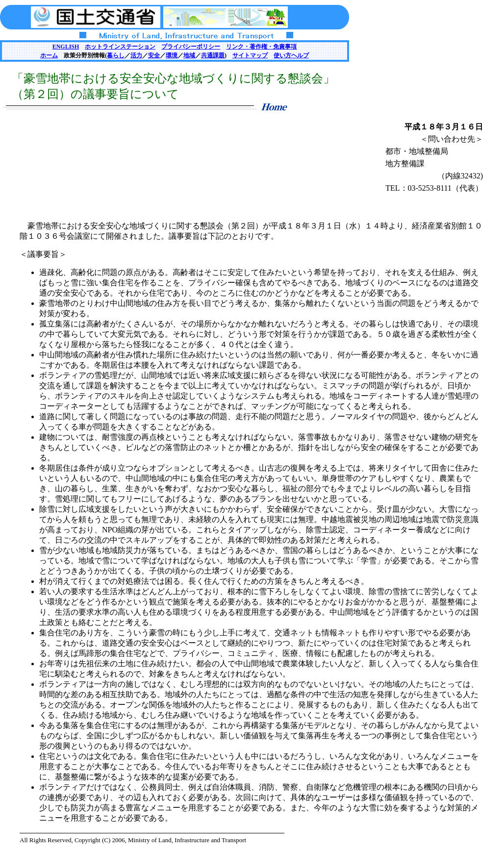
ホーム (49, 55)
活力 (136, 55)
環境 (172, 55)
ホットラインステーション (120, 47)
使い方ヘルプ (291, 55)
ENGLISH (66, 47)
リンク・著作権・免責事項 (261, 47)
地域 (189, 55)
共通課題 (213, 55)
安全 (154, 55)
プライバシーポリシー (191, 47)
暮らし (116, 55)
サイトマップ (250, 55)
